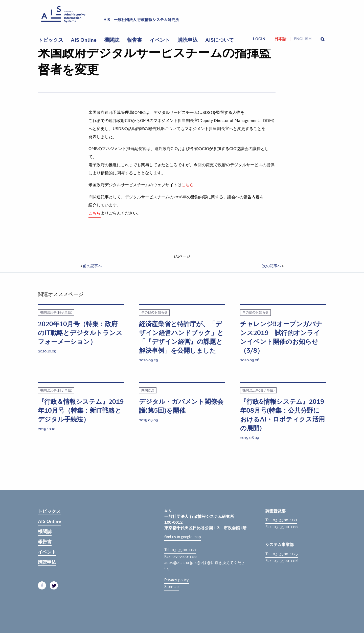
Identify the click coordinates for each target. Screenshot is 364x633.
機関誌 (112, 40)
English (303, 39)
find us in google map (183, 537)
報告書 (134, 40)
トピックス (51, 40)
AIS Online (84, 40)
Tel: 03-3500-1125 (282, 554)
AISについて (220, 40)
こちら (188, 185)
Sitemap (172, 587)
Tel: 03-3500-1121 (180, 550)
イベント (160, 40)
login (259, 39)
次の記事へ (272, 266)
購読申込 (188, 40)
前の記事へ (92, 266)
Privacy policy (177, 580)
